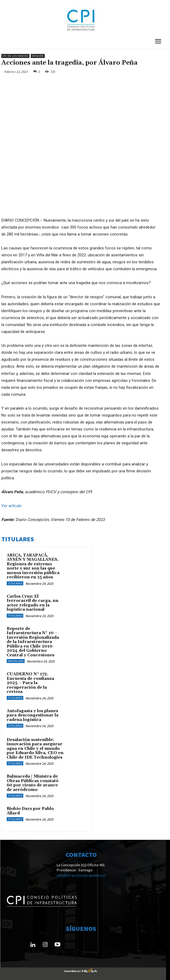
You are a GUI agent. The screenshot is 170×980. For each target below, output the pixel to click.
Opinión (38, 56)
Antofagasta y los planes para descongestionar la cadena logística (33, 715)
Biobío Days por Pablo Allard (30, 811)
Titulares (15, 583)
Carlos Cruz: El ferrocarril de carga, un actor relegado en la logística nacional (33, 603)
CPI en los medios (15, 56)
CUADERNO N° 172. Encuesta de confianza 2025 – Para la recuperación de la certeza (30, 683)
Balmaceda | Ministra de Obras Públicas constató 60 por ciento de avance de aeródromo (33, 783)
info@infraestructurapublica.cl (81, 875)
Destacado (16, 661)
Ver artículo (12, 506)
